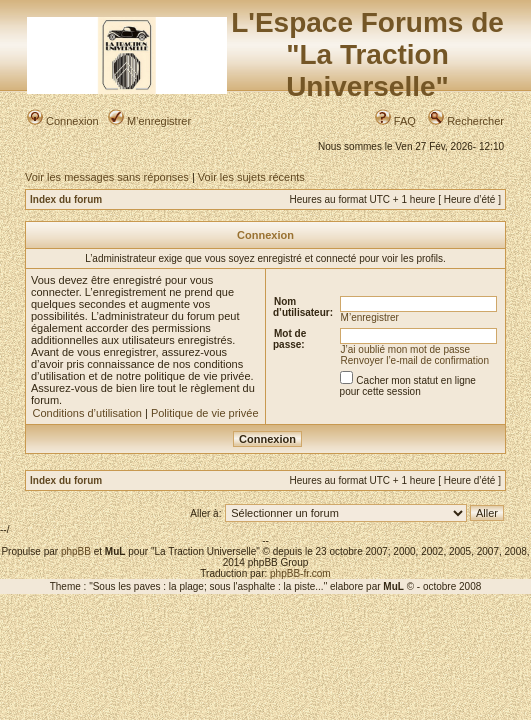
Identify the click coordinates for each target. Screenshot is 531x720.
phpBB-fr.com (300, 573)
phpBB (76, 551)
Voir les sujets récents (251, 177)
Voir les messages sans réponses (107, 177)
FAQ (395, 121)
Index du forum (66, 199)
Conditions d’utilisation (86, 413)
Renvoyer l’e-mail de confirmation (415, 360)
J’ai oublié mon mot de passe (406, 349)
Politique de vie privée (205, 413)
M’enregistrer (149, 121)
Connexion (63, 121)
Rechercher (466, 121)
